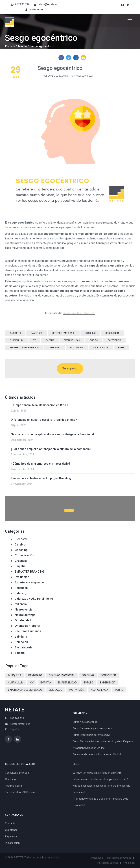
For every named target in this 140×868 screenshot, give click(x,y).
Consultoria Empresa (17, 773)
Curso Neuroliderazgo (85, 722)
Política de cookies (108, 863)
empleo (94, 340)
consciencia (112, 333)
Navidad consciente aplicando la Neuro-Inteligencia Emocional (52, 434)
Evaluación (22, 577)
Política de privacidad (119, 858)
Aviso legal (129, 863)
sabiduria (21, 637)
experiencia (114, 340)
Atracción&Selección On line (89, 748)
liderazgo (55, 348)
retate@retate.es (48, 4)
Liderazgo (22, 593)
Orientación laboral (27, 626)
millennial (21, 604)
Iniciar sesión (37, 9)
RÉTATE (15, 710)
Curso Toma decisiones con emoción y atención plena (103, 741)
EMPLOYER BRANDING (29, 572)
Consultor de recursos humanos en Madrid (97, 754)
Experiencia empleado (29, 582)
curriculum (16, 340)
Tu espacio (70, 368)
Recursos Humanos (28, 631)
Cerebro (20, 545)
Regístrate (11, 836)
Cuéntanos (11, 830)
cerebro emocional (64, 333)
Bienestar (21, 539)
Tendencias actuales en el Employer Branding (41, 478)
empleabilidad (72, 340)
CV (34, 340)
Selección (21, 642)
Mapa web (97, 858)
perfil (122, 348)
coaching (90, 333)
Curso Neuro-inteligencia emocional (93, 728)
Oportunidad (23, 620)
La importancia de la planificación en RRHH (39, 405)
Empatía (20, 566)
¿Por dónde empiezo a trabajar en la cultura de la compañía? (51, 449)
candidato (37, 333)
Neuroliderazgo (25, 615)
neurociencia (101, 348)
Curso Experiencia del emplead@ (91, 735)
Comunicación (24, 555)
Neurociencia (24, 610)
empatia (50, 340)
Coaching (21, 550)
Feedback (21, 588)
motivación (77, 348)
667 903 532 (22, 4)
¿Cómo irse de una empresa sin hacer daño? (41, 464)
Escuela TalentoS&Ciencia (20, 792)
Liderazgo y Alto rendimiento (34, 599)
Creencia (21, 561)
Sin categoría (24, 647)
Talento (22, 46)
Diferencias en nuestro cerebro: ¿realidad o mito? (44, 420)
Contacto (10, 823)
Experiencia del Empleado (24, 348)
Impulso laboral (14, 786)
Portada (10, 46)
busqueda (15, 333)
